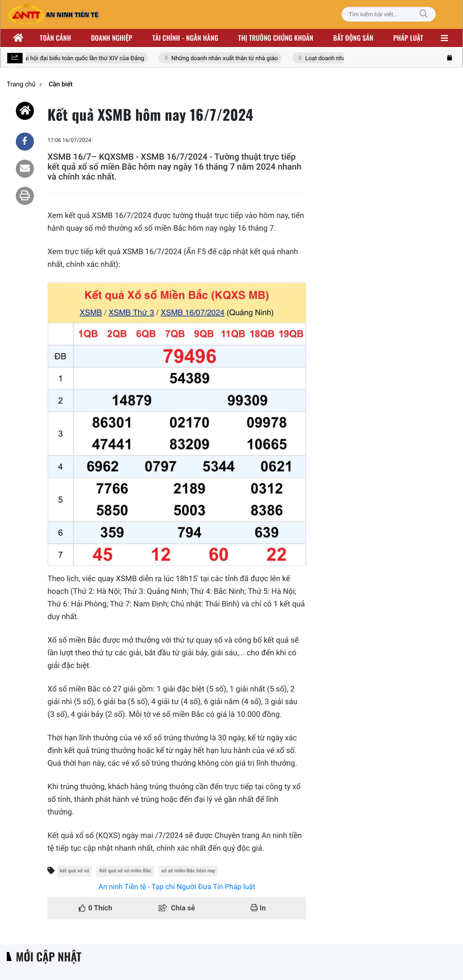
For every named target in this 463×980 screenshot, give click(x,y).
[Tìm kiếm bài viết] (389, 14)
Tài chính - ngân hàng (185, 38)
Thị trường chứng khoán (276, 38)
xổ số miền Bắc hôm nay (189, 871)
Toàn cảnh (55, 38)
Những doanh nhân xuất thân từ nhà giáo (226, 59)
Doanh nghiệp (111, 38)
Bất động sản (353, 38)
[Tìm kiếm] (424, 14)
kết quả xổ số (74, 871)
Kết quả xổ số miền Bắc (125, 871)
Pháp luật (408, 38)
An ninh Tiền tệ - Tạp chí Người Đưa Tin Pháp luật (177, 887)
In (258, 908)
